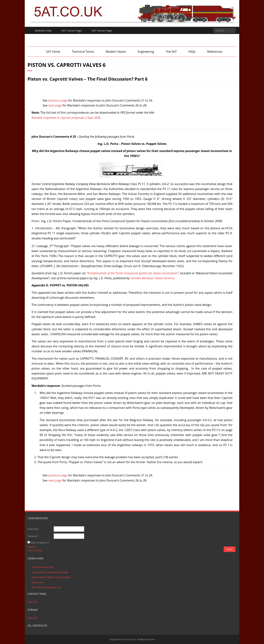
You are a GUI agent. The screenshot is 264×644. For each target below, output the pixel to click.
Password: (33, 536)
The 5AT (171, 52)
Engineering (146, 52)
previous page (58, 100)
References (215, 52)
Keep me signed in (40, 543)
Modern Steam (116, 52)
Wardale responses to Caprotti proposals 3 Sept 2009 (66, 118)
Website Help (43, 30)
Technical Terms (83, 52)
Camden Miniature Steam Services (152, 278)
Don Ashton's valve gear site (46, 587)
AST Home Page (72, 30)
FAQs (192, 52)
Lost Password (35, 550)
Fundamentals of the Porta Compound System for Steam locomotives (133, 273)
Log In (230, 549)
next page (55, 105)
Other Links (38, 582)
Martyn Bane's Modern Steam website (51, 577)
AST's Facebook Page (43, 567)
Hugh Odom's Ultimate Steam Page (50, 572)
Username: (33, 529)
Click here (33, 602)
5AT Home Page (102, 30)
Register (32, 547)
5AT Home (53, 52)
